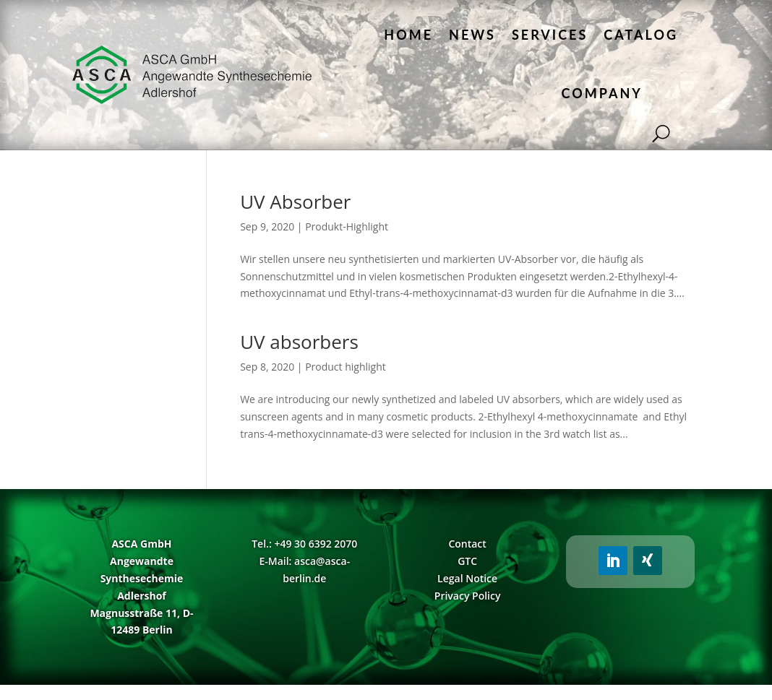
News (472, 35)
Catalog (641, 35)
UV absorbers (299, 342)
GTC (467, 561)
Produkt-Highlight (347, 226)
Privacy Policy (468, 596)
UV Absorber (295, 202)
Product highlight (346, 367)
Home (408, 35)
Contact (467, 544)
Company (602, 93)
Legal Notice (467, 578)
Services (550, 35)
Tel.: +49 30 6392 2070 (304, 544)
